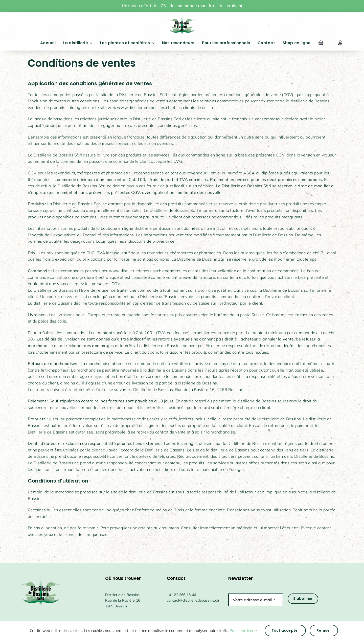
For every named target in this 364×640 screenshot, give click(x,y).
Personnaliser (243, 631)
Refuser (324, 630)
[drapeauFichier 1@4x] (182, 15)
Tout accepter (285, 630)
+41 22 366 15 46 (181, 595)
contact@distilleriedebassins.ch (193, 600)
